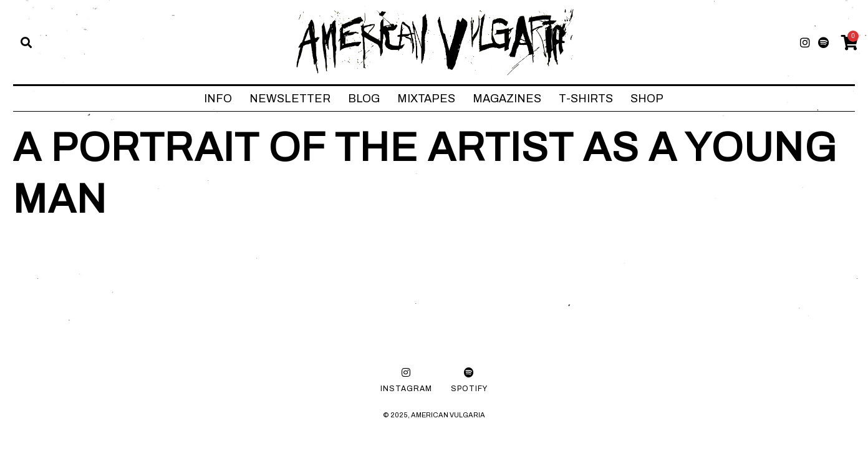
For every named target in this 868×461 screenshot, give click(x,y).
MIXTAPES (426, 99)
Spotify (469, 389)
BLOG (364, 99)
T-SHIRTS (586, 99)
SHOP (647, 99)
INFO (218, 99)
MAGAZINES (507, 99)
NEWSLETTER (290, 99)
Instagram (406, 389)
